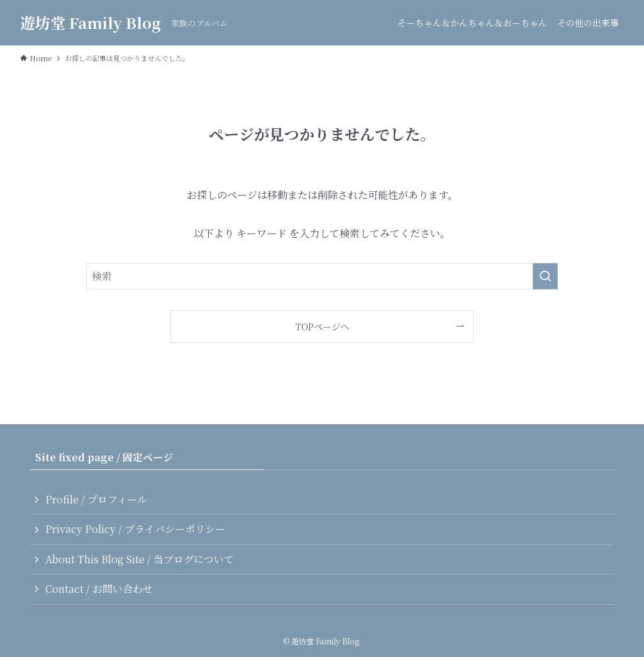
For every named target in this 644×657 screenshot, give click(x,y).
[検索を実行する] (545, 276)
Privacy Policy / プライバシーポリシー (135, 529)
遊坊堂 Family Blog (91, 23)
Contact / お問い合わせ (99, 589)
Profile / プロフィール (96, 499)
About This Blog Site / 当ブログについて (140, 559)
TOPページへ (322, 326)
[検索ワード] (322, 276)
